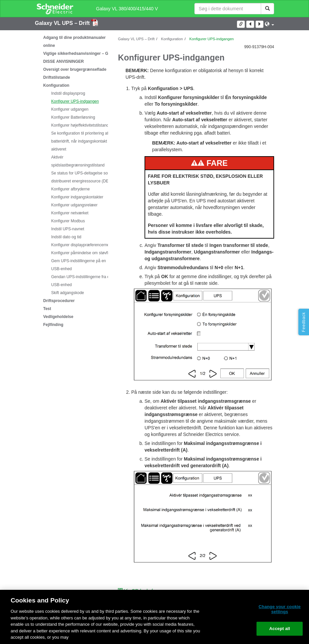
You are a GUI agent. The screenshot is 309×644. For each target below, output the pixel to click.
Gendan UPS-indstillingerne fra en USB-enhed (81, 281)
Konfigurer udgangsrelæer (74, 205)
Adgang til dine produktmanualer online (74, 42)
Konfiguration (56, 85)
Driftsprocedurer (59, 301)
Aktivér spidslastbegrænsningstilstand (78, 161)
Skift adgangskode (68, 293)
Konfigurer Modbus (68, 221)
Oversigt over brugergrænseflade (75, 69)
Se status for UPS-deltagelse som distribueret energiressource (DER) (82, 177)
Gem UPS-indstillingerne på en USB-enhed (79, 265)
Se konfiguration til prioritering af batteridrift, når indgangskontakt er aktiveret (81, 141)
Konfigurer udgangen (70, 109)
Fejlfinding (53, 325)
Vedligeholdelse (58, 317)
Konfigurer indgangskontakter (77, 197)
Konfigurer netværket (70, 213)
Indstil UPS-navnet (68, 229)
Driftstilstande (57, 77)
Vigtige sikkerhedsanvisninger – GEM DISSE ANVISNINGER (79, 57)
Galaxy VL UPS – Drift (63, 23)
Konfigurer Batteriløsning (73, 117)
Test (47, 309)
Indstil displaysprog (68, 93)
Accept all (280, 629)
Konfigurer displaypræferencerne (80, 245)
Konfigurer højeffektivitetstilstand (80, 125)
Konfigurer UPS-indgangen (75, 101)
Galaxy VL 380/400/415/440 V (127, 9)
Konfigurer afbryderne (70, 189)
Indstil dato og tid (66, 237)
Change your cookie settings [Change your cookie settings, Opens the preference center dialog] (280, 609)
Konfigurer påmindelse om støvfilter (83, 253)
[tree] (71, 181)
